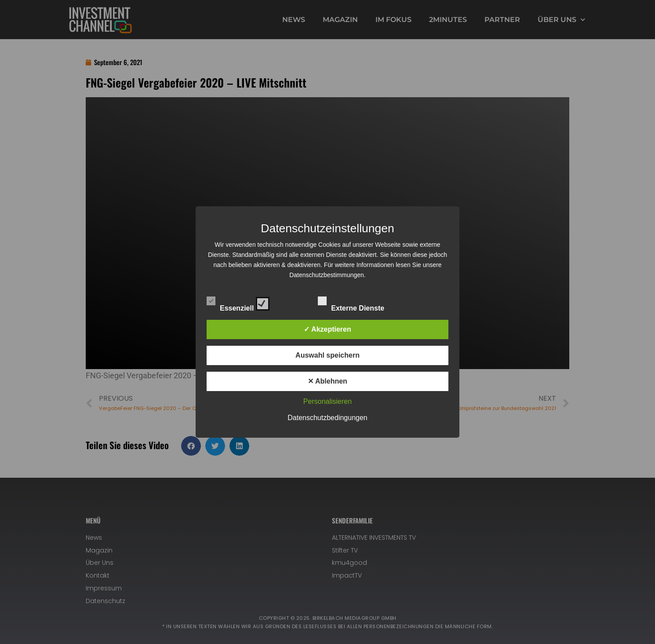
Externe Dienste (359, 302)
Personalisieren (327, 401)
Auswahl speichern (327, 355)
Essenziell (238, 302)
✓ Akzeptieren (327, 329)
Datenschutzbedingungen (327, 418)
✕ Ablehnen (327, 381)
